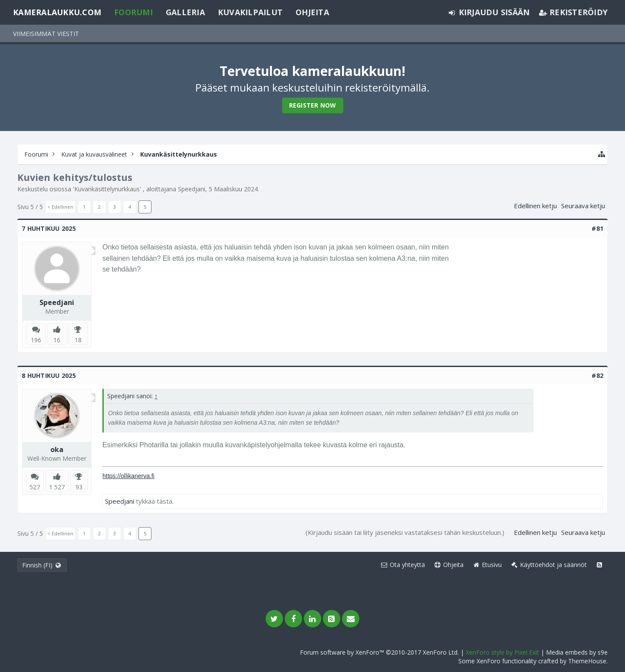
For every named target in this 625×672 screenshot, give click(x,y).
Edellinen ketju (535, 206)
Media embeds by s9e (577, 652)
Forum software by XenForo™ (379, 652)
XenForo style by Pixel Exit (502, 652)
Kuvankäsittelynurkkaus (107, 189)
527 (35, 487)
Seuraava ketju (583, 206)
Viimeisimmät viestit (46, 34)
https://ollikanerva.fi (128, 476)
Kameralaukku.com (57, 12)
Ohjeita (312, 12)
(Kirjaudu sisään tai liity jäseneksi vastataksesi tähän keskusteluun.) (405, 532)
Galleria (185, 12)
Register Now (313, 105)
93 (79, 487)
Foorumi (133, 12)
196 (36, 340)
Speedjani (192, 189)
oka (57, 449)
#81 (597, 228)
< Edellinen (60, 207)
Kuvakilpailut (250, 12)
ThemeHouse (587, 661)
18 (78, 340)
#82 (597, 375)
